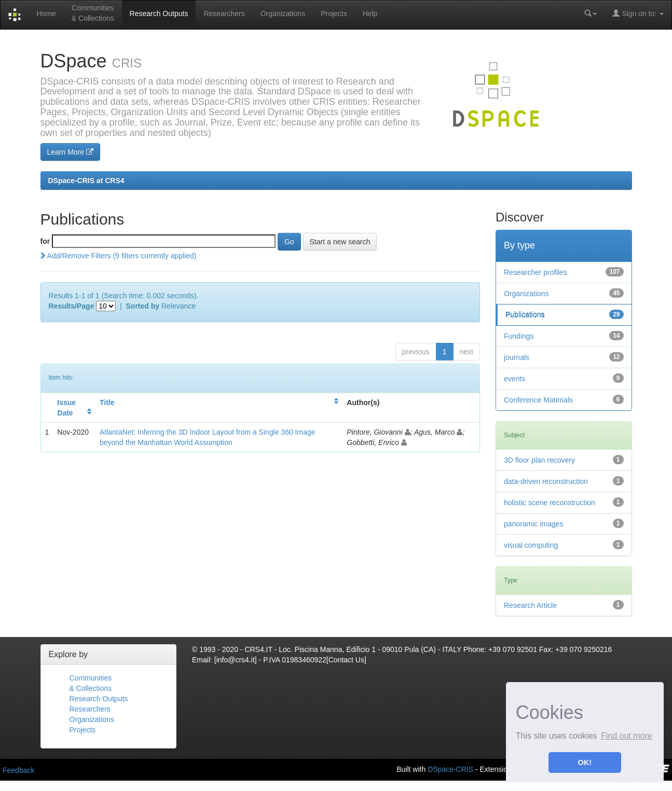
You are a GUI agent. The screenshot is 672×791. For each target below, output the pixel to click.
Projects (334, 13)
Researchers (224, 13)
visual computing (531, 545)
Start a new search (340, 242)
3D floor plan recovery (539, 460)
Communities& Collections (93, 13)
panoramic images (533, 524)
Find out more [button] (627, 736)
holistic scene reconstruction (550, 503)
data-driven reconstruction (546, 481)
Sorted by (143, 306)
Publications (525, 315)
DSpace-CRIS (450, 769)
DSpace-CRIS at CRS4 (86, 181)
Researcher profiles (535, 272)
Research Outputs (159, 13)
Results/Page (72, 306)
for (45, 241)
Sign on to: (638, 13)
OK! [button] (585, 762)
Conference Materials (538, 400)
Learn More (70, 152)
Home (46, 13)
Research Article (530, 605)
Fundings (519, 336)
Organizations (283, 13)
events (515, 379)
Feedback (18, 770)
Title (107, 403)
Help (370, 13)
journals (517, 357)
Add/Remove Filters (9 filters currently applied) (119, 256)
